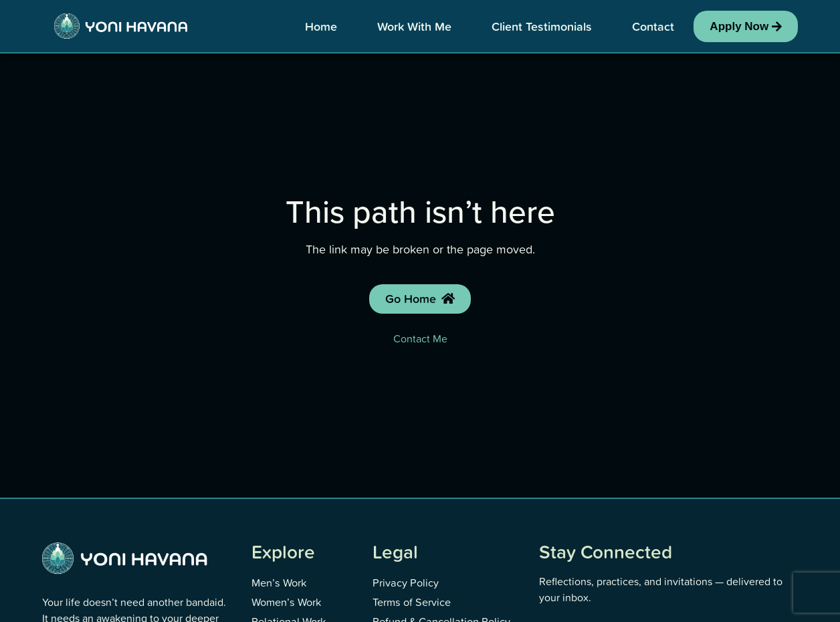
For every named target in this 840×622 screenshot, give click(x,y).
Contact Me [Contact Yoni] (420, 338)
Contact (653, 26)
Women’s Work (286, 600)
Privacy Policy (405, 582)
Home (321, 26)
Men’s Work (279, 582)
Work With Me (414, 26)
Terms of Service (411, 600)
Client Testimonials (542, 26)
